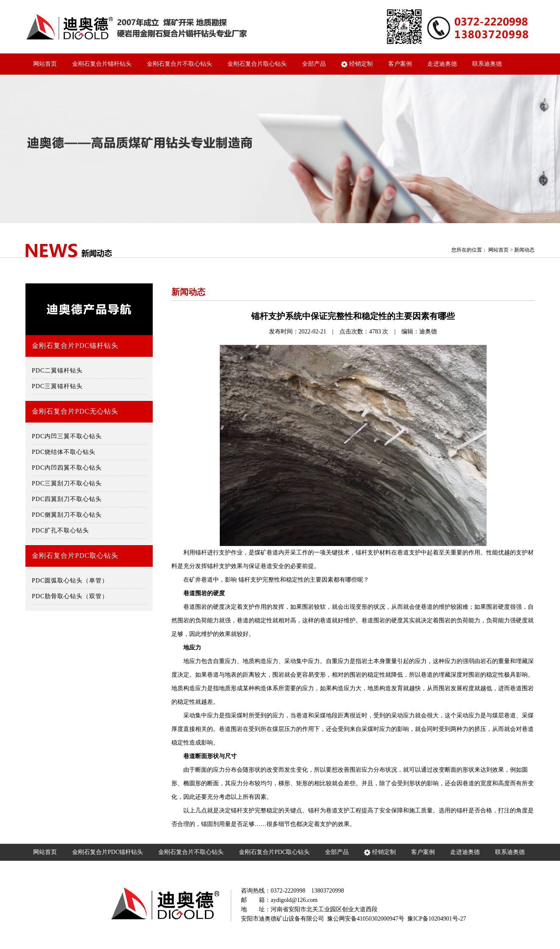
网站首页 (45, 64)
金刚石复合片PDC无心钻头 (75, 411)
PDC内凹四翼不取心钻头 (67, 468)
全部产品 (314, 64)
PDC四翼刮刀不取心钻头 (67, 499)
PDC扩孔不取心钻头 (60, 530)
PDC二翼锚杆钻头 (57, 371)
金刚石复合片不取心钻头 (179, 64)
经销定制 (357, 64)
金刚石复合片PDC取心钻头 (75, 556)
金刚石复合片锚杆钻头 (102, 64)
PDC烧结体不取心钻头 (64, 452)
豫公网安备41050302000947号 (366, 919)
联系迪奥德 (487, 64)
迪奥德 (428, 332)
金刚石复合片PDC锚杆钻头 (75, 346)
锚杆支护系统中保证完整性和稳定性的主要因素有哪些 (353, 316)
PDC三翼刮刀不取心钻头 (67, 483)
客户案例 (400, 64)
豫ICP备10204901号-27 (437, 919)
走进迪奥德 (442, 64)
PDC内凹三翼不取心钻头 (67, 436)
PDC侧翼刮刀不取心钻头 (67, 515)
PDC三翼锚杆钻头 (57, 386)
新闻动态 (524, 250)
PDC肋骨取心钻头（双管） (70, 596)
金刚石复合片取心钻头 (257, 64)
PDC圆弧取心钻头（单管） (70, 581)
